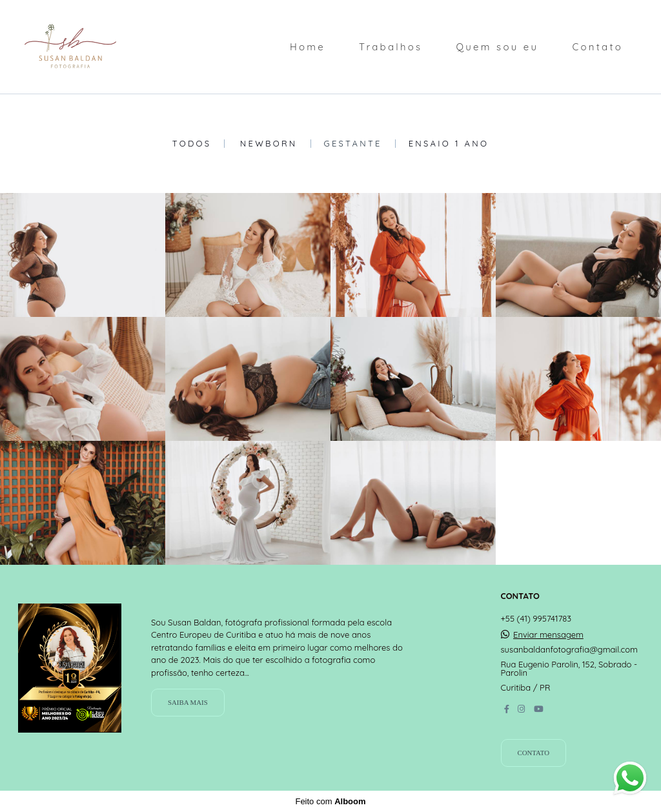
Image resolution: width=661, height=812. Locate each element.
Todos (192, 144)
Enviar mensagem (548, 635)
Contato (597, 47)
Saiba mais (188, 702)
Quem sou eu (497, 47)
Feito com (330, 801)
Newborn (269, 144)
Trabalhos (391, 47)
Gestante (353, 144)
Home (308, 47)
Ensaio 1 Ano (449, 144)
